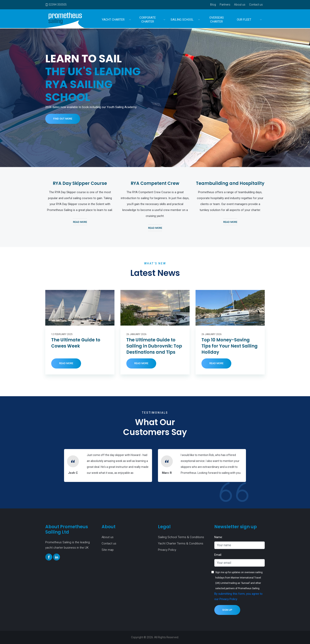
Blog (213, 5)
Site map (108, 550)
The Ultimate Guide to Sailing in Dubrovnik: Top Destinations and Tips (154, 346)
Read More (80, 222)
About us (240, 5)
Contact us (256, 5)
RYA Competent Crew (155, 183)
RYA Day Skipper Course (80, 183)
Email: (218, 555)
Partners (225, 5)
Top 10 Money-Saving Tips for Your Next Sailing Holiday (230, 346)
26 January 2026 (136, 334)
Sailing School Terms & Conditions (181, 537)
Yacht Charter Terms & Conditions (181, 543)
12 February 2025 (62, 334)
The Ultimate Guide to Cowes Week (76, 343)
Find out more (63, 119)
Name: (218, 537)
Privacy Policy (167, 550)
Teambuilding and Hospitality (230, 183)
